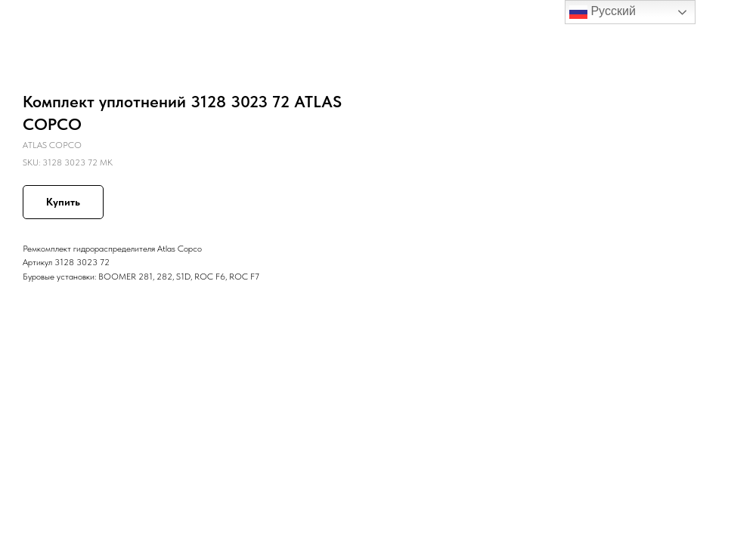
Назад (39, 22)
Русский (603, 12)
